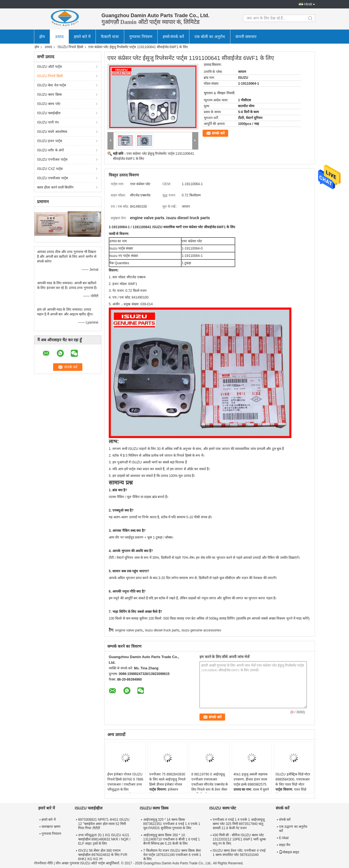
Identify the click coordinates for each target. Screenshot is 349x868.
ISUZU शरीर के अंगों (50, 150)
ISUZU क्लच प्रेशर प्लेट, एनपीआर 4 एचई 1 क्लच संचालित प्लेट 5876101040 (239, 853)
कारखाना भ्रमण (51, 827)
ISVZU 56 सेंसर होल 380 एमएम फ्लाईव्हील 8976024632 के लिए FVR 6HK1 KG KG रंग (103, 855)
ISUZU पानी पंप (48, 122)
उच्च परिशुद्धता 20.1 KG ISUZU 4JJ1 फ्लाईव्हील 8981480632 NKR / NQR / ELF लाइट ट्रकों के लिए (104, 839)
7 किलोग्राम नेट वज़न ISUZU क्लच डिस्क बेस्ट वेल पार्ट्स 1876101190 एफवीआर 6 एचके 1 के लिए (172, 855)
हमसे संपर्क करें (174, 37)
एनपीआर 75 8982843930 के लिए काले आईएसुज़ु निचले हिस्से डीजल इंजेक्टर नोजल (167, 779)
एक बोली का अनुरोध (210, 37)
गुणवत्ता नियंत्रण (141, 37)
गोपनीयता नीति (43, 863)
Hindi (308, 4)
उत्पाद (59, 37)
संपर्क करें (218, 133)
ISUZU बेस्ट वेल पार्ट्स (52, 85)
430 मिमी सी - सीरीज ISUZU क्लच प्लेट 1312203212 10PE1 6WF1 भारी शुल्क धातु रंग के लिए (239, 839)
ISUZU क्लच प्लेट (49, 104)
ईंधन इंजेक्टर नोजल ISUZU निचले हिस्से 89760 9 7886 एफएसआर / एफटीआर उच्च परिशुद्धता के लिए (125, 782)
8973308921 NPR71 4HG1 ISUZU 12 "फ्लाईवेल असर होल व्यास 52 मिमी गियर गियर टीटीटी (104, 824)
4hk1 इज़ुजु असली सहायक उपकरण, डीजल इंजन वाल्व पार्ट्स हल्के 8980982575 (251, 779)
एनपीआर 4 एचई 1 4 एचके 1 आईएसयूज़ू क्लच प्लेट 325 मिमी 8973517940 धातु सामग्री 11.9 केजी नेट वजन (239, 824)
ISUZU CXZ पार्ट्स (50, 169)
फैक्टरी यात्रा (110, 37)
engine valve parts (129, 630)
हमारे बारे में (82, 37)
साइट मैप (285, 845)
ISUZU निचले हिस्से (70, 47)
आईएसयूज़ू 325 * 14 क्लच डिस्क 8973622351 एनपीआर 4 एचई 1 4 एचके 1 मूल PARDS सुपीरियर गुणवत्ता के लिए (172, 824)
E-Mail (284, 838)
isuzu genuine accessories (201, 630)
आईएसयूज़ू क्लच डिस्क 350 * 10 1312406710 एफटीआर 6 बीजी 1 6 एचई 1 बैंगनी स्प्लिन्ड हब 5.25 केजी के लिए (172, 839)
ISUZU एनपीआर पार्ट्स (52, 160)
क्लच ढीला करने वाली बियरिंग (55, 187)
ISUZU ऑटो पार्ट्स (49, 67)
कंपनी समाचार (246, 37)
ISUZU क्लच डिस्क (49, 95)
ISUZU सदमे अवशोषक (52, 132)
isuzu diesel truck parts (162, 630)
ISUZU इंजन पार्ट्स (50, 141)
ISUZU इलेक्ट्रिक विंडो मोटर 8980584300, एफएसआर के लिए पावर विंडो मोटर (293, 779)
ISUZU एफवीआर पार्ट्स (53, 178)
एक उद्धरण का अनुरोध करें (293, 829)
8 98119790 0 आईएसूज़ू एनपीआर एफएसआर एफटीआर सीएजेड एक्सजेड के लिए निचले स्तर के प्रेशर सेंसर (210, 782)
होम (42, 37)
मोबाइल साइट (289, 852)
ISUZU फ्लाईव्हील (49, 113)
